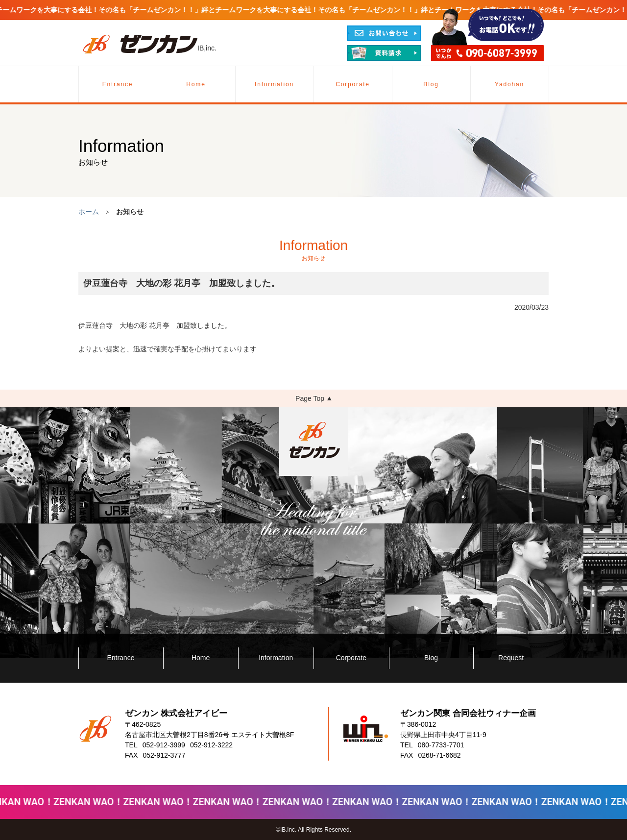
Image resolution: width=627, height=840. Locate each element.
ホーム (89, 212)
